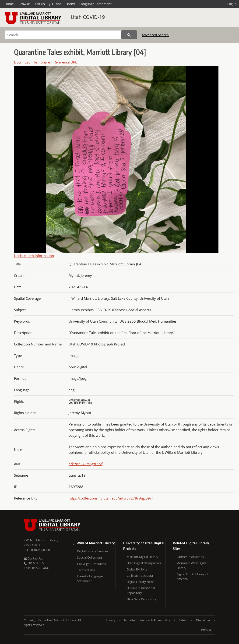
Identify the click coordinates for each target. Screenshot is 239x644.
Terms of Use (86, 570)
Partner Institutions (190, 557)
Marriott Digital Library (142, 557)
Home (9, 4)
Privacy (111, 620)
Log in (232, 4)
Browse (24, 4)
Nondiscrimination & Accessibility (147, 620)
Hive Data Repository (141, 599)
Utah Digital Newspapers (144, 563)
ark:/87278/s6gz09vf (86, 464)
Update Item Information (34, 256)
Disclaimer (203, 620)
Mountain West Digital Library (192, 565)
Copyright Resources (91, 564)
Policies (206, 630)
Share (45, 62)
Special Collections (90, 557)
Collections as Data (140, 576)
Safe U (183, 620)
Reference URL (65, 62)
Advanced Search (155, 35)
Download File (26, 62)
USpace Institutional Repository (141, 590)
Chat (55, 4)
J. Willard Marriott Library (41, 540)
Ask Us (40, 4)
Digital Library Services (93, 551)
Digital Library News (141, 582)
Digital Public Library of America (192, 577)
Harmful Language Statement (89, 4)
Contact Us (33, 558)
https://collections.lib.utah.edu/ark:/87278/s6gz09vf (111, 498)
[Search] (63, 35)
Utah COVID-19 (88, 17)
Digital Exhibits (137, 569)
